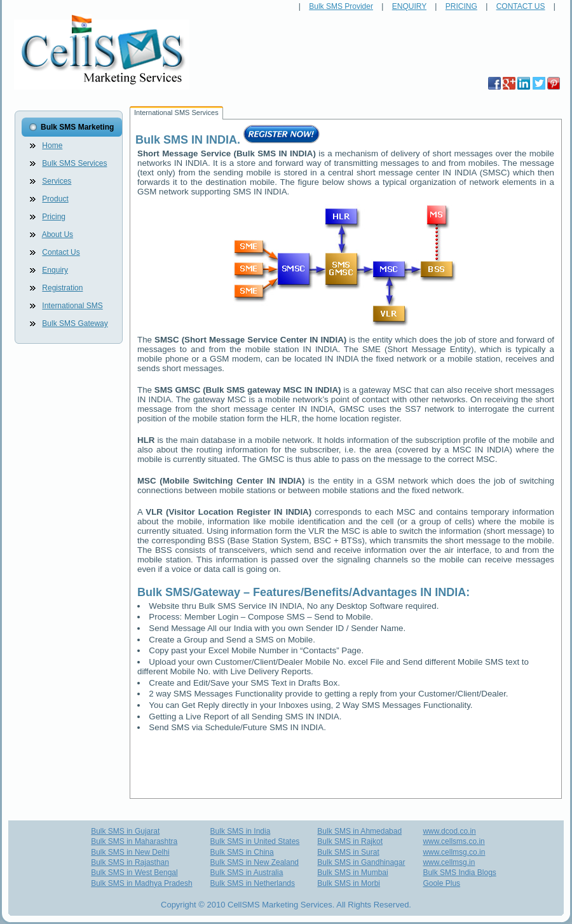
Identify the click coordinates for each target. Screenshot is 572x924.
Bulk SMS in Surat (348, 852)
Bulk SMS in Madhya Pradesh (141, 883)
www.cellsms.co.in (453, 841)
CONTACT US (521, 6)
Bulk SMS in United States (255, 841)
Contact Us (61, 252)
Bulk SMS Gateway (75, 323)
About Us (58, 234)
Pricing (54, 217)
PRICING (461, 6)
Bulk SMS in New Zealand (255, 862)
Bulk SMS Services (74, 163)
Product (55, 199)
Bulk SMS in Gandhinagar (361, 862)
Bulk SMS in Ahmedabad (359, 831)
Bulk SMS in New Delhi (130, 852)
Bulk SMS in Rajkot (350, 841)
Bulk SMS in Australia (247, 873)
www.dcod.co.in (449, 831)
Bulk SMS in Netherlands (253, 883)
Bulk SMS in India (241, 831)
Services (57, 181)
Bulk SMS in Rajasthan (130, 862)
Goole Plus (441, 883)
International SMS (72, 306)
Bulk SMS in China (242, 852)
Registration (62, 288)
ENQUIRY (409, 6)
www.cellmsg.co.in (454, 852)
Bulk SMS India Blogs (459, 873)
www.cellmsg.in (449, 862)
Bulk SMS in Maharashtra (134, 841)
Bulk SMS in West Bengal (134, 873)
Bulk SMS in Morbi (349, 883)
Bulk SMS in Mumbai (352, 873)
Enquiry (55, 270)
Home (52, 146)
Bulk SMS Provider (341, 6)
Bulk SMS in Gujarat (125, 831)
